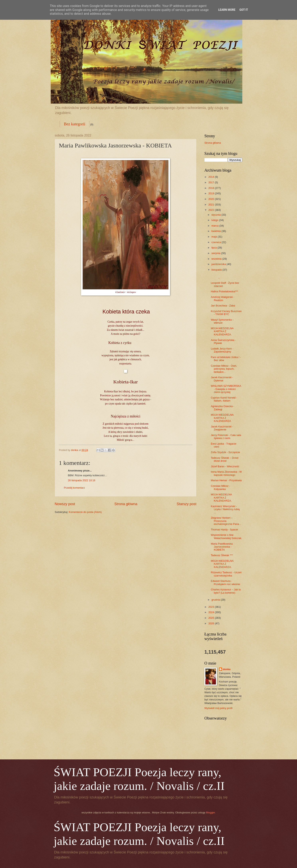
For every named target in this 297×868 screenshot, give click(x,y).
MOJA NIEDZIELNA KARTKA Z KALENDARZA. (222, 331)
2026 (212, 623)
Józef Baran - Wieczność (225, 466)
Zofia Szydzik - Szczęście (225, 452)
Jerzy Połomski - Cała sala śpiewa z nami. (226, 437)
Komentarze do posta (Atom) (85, 512)
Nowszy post (65, 504)
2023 (212, 607)
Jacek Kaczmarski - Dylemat (222, 379)
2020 (212, 199)
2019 (212, 193)
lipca (214, 248)
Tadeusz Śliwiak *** (222, 555)
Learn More (227, 10)
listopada (217, 270)
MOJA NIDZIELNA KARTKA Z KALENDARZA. (221, 498)
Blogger (211, 813)
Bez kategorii (75, 124)
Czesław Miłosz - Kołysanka (220, 487)
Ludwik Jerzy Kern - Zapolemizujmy (222, 350)
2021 (212, 205)
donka (227, 669)
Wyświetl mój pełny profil (218, 708)
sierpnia (216, 253)
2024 (212, 612)
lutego (215, 220)
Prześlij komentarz (74, 488)
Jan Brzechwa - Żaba (223, 306)
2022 (212, 210)
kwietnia (216, 231)
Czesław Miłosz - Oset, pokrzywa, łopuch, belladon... (224, 369)
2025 (212, 618)
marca (215, 226)
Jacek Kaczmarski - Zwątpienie (222, 428)
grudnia (216, 600)
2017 (212, 182)
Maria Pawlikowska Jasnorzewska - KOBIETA (222, 547)
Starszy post (187, 504)
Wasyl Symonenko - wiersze (222, 321)
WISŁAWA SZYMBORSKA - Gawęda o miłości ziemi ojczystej (226, 389)
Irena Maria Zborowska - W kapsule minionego (226, 473)
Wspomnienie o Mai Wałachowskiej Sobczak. (226, 536)
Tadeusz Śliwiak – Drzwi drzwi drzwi (225, 459)
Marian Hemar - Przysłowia (226, 480)
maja (214, 237)
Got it (244, 10)
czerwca (216, 242)
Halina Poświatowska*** (224, 291)
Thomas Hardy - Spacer (224, 530)
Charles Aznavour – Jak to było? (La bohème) (226, 591)
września (217, 259)
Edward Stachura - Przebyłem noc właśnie (225, 582)
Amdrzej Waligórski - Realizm (223, 298)
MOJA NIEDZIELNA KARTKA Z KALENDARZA (222, 418)
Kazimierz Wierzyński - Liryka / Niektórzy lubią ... (225, 509)
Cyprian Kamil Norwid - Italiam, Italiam (224, 399)
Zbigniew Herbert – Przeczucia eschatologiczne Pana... (226, 521)
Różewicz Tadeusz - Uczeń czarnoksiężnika (226, 574)
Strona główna (126, 504)
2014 (212, 177)
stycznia (216, 215)
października (219, 264)
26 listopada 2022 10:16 (82, 480)
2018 (212, 188)
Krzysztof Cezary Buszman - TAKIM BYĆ (226, 313)
